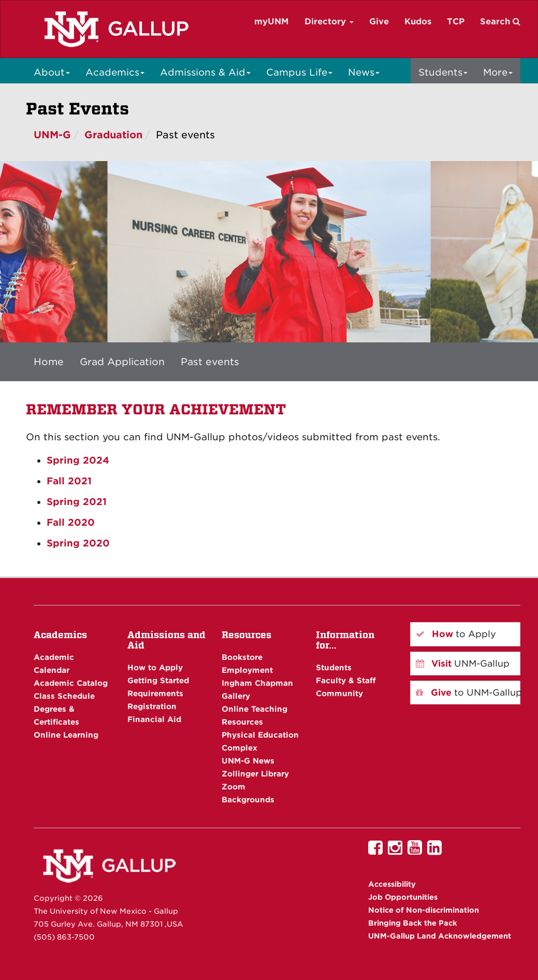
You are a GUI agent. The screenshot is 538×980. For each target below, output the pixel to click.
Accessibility (392, 884)
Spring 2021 (77, 502)
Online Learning (66, 735)
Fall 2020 (71, 522)
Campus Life (299, 72)
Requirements (155, 693)
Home (49, 362)
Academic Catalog (71, 683)
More (498, 72)
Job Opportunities (403, 897)
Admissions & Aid (205, 72)
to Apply (456, 634)
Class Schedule (64, 696)
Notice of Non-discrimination (424, 910)
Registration (152, 706)
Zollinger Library (255, 774)
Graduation (113, 135)
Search (500, 21)
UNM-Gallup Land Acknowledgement (440, 936)
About (52, 72)
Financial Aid (154, 719)
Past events (210, 362)
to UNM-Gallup (468, 693)
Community (339, 693)
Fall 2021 (69, 481)
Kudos (418, 21)
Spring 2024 (78, 460)
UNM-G (52, 135)
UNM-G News (248, 761)
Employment (247, 670)
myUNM (272, 21)
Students (443, 72)
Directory (329, 21)
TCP (456, 21)
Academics (115, 72)
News (364, 72)
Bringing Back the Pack (413, 923)
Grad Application (122, 362)
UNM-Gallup (463, 664)
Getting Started (158, 680)
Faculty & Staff (346, 680)
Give (379, 21)
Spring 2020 (78, 543)
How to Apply (155, 667)
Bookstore (242, 657)
